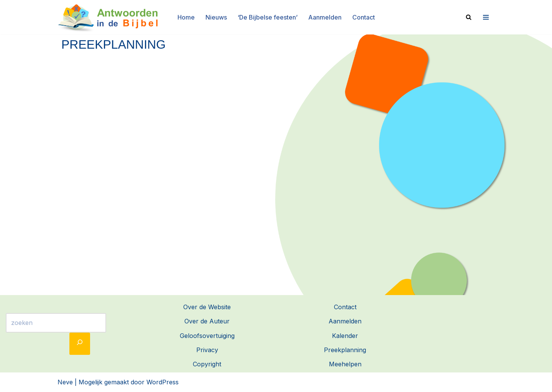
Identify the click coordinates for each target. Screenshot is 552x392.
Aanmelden (325, 17)
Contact (364, 17)
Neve (65, 382)
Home (186, 17)
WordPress (163, 382)
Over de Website (207, 307)
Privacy (207, 350)
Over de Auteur (207, 321)
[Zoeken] (469, 17)
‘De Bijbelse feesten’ (268, 17)
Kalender (345, 336)
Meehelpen (345, 364)
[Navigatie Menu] (485, 17)
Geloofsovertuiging (207, 336)
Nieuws (216, 17)
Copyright (207, 364)
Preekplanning (345, 350)
